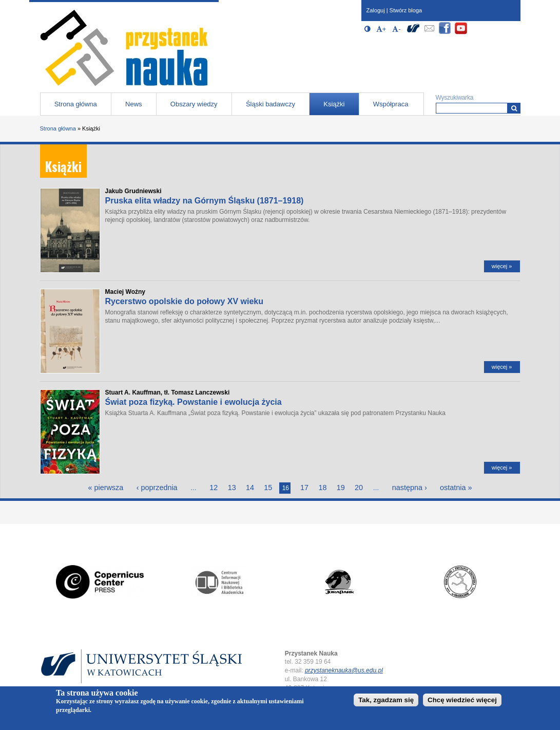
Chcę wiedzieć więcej (462, 702)
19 (341, 488)
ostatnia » (456, 488)
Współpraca (391, 104)
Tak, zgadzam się (386, 702)
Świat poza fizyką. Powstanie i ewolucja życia (194, 402)
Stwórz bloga (406, 10)
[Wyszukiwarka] (514, 108)
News (134, 104)
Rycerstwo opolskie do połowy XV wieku (185, 301)
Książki (334, 104)
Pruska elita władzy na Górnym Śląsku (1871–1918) (205, 201)
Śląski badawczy (271, 104)
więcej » (502, 266)
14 (250, 488)
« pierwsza (105, 488)
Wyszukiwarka (455, 98)
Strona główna (76, 104)
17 (304, 488)
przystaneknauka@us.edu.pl (344, 670)
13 (232, 488)
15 (268, 488)
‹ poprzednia (157, 488)
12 (214, 488)
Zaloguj (376, 10)
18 (322, 488)
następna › (410, 488)
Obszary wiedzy (194, 104)
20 (359, 488)
